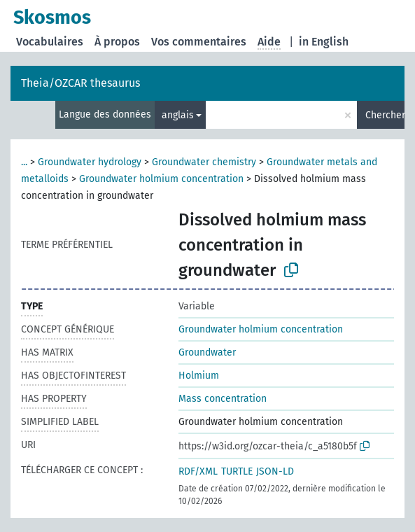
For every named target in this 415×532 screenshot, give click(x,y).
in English (324, 42)
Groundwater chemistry (204, 162)
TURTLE (237, 471)
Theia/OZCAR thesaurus (80, 83)
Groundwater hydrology (90, 162)
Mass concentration (223, 399)
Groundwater (207, 352)
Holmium (199, 376)
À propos (117, 42)
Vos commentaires (199, 42)
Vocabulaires (50, 42)
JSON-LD (275, 471)
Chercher (385, 115)
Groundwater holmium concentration (161, 179)
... (24, 162)
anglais (178, 115)
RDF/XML (198, 471)
